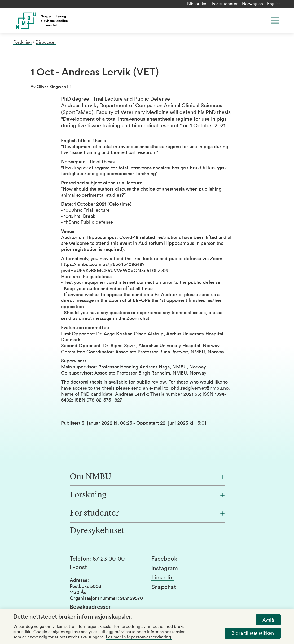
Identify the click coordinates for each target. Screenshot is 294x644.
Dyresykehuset (97, 531)
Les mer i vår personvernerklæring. (139, 637)
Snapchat (164, 587)
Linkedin (163, 578)
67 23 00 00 (109, 559)
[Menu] (275, 20)
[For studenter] (147, 514)
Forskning (22, 42)
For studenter (225, 4)
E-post (78, 567)
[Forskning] (147, 495)
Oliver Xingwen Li (54, 87)
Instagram (165, 568)
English (274, 4)
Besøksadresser (90, 607)
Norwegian (253, 4)
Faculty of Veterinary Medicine (133, 112)
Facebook (164, 559)
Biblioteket (198, 4)
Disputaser (46, 42)
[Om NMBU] (147, 477)
